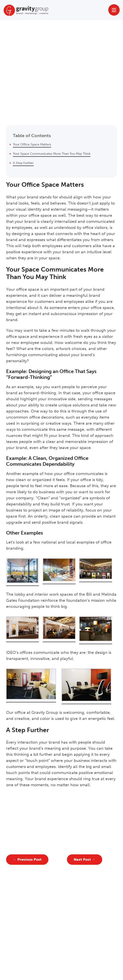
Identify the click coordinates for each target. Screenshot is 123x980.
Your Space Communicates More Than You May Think (52, 154)
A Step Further (23, 163)
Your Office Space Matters (32, 144)
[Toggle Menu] (114, 10)
